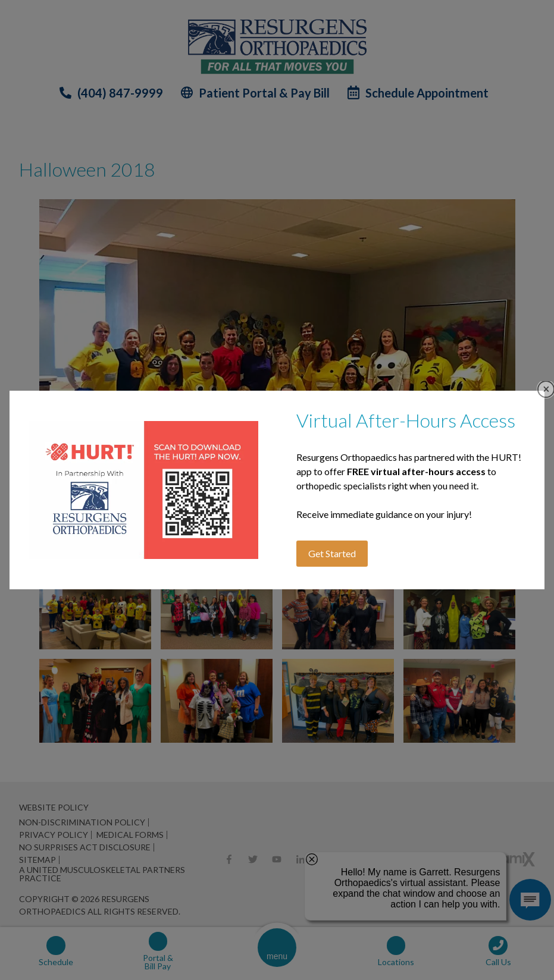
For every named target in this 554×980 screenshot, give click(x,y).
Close (546, 389)
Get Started (332, 553)
